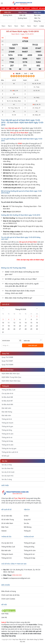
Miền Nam (37, 12)
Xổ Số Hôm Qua (8, 370)
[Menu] (2, 3)
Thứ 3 (10, 26)
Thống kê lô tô (7, 419)
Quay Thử (6, 353)
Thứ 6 (29, 26)
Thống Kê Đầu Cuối (8, 390)
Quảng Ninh (8, 15)
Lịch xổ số (6, 304)
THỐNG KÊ (35, 8)
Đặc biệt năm (6, 415)
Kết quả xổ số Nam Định (19, 133)
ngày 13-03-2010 (27, 34)
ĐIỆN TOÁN (19, 8)
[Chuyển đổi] (3, 272)
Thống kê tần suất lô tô (10, 452)
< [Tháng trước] (3, 309)
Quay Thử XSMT (7, 361)
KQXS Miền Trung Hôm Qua (11, 377)
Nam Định (16, 34)
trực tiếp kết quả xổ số (13, 128)
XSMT (8, 8)
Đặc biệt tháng (7, 412)
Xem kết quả (33, 345)
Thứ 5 (22, 26)
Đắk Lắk (22, 15)
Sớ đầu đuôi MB (7, 397)
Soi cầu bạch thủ (8, 476)
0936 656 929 (17, 575)
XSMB (3, 8)
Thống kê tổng (7, 430)
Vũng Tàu (37, 21)
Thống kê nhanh (7, 423)
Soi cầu (5, 461)
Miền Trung (22, 12)
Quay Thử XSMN (7, 365)
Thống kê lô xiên (8, 445)
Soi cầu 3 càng (7, 479)
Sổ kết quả (5, 456)
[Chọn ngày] (12, 341)
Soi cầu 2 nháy (7, 465)
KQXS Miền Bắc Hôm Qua (11, 374)
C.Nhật (42, 26)
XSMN (13, 8)
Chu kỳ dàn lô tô (7, 393)
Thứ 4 (16, 26)
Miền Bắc (8, 12)
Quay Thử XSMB (7, 357)
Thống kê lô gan (7, 426)
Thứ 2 (3, 26)
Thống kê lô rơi (7, 437)
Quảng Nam (22, 18)
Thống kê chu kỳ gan (9, 448)
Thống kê (5, 386)
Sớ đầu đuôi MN (7, 404)
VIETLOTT (27, 8)
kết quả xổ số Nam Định (28, 242)
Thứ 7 (35, 26)
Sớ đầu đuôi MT (7, 401)
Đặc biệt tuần (6, 408)
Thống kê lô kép (7, 441)
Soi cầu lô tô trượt (8, 472)
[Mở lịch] (20, 341)
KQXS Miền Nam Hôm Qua (11, 381)
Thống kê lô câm (8, 434)
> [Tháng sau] (37, 309)
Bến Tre (37, 18)
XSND (20, 143)
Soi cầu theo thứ (7, 468)
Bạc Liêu (37, 15)
